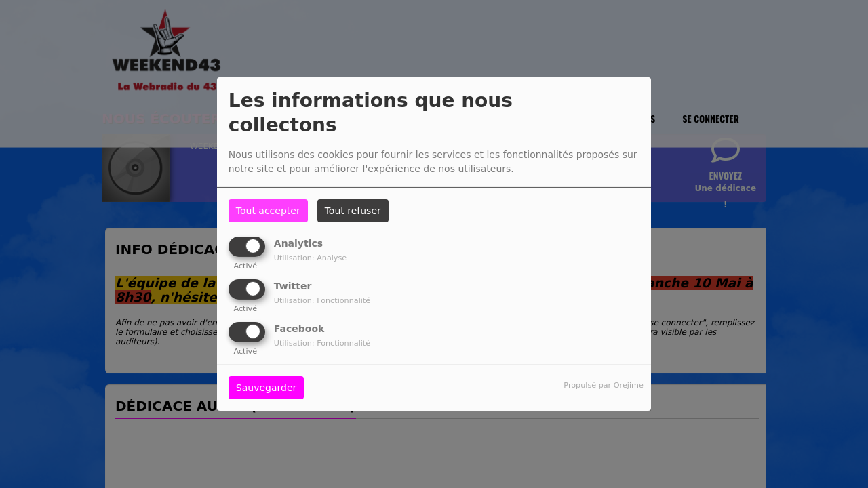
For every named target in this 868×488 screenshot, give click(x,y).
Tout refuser (353, 211)
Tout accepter (268, 211)
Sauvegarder (266, 388)
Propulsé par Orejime (603, 385)
